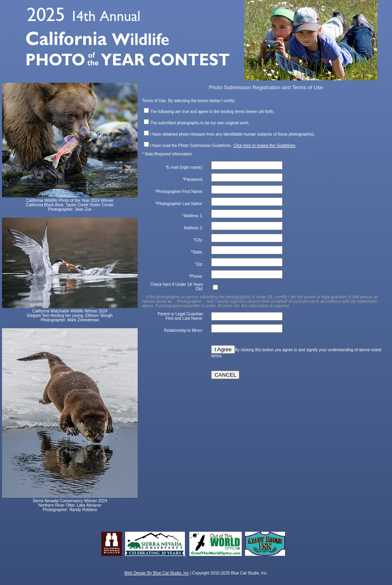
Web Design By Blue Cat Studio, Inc (157, 573)
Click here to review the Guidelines (264, 146)
